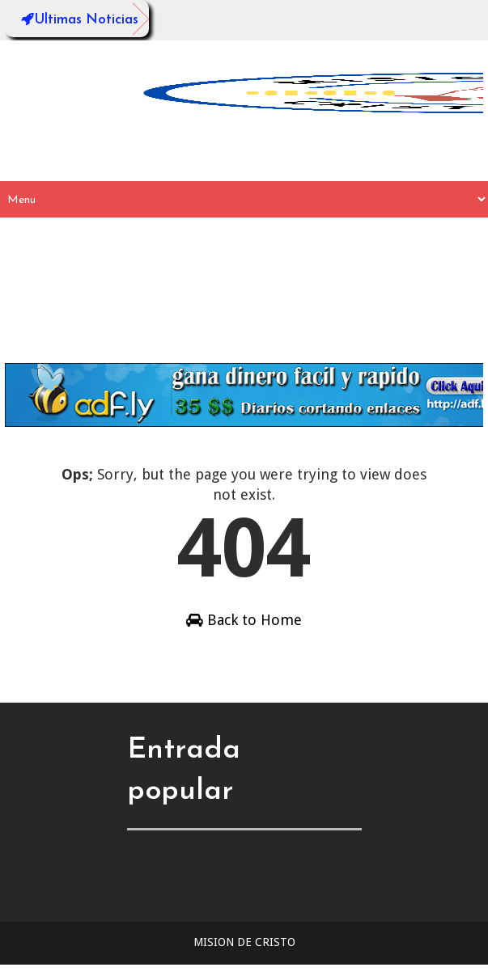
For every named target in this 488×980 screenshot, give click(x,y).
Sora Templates (220, 971)
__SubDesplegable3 (221, 272)
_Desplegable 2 (346, 272)
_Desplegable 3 (70, 308)
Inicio (42, 236)
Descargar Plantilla (85, 345)
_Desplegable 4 (183, 308)
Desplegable (119, 236)
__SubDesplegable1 (348, 236)
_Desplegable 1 (223, 236)
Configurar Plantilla (376, 308)
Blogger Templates (319, 971)
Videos (270, 308)
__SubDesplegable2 (83, 272)
